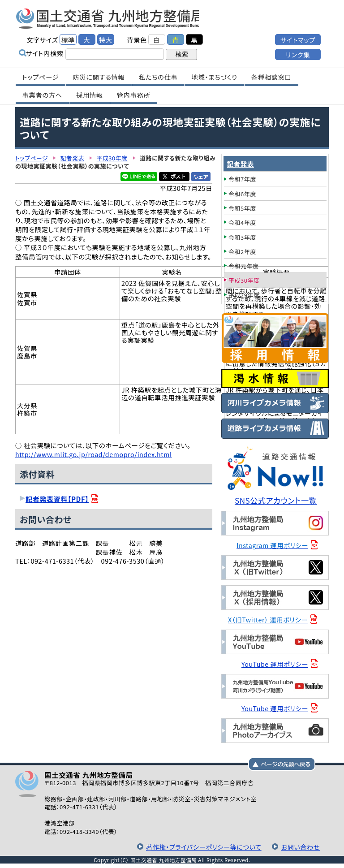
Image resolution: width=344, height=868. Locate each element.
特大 (106, 39)
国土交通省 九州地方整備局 (110, 18)
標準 (68, 39)
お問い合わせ (300, 847)
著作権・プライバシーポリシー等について (202, 847)
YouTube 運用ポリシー (275, 664)
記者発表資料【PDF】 (58, 499)
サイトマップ (298, 39)
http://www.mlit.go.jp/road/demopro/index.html (94, 454)
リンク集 (298, 54)
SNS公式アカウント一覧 (276, 500)
